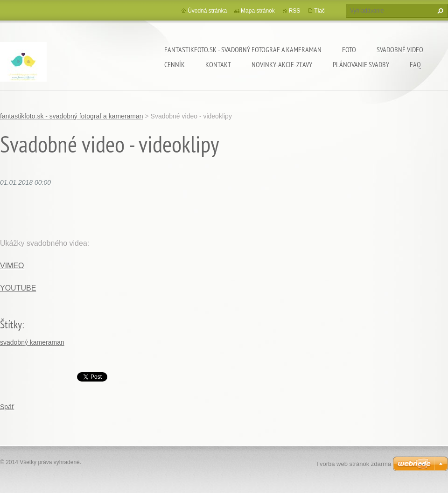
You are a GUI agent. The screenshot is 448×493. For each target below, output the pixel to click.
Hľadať (439, 11)
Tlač (319, 11)
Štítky (11, 324)
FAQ (415, 64)
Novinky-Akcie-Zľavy (282, 64)
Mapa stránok (258, 11)
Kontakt (218, 64)
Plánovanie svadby (361, 64)
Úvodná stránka (207, 11)
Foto (349, 49)
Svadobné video (400, 49)
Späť (7, 407)
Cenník (175, 64)
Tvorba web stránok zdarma (353, 464)
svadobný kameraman (32, 342)
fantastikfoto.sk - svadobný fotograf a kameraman (243, 49)
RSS (295, 11)
